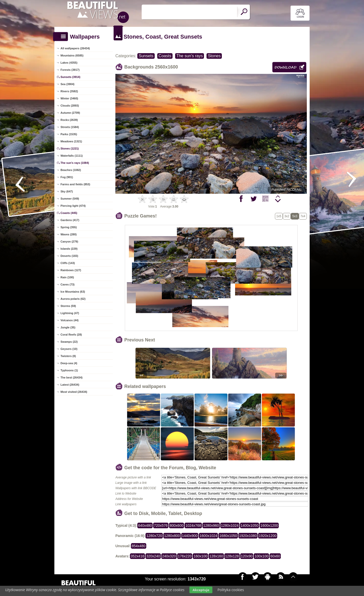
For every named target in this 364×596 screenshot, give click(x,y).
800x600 (177, 525)
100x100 (261, 556)
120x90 (247, 556)
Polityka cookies (231, 590)
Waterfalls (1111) (72, 156)
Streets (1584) (70, 127)
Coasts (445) (69, 213)
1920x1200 (268, 536)
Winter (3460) (69, 98)
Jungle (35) (68, 327)
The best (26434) (71, 377)
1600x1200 (269, 525)
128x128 (232, 556)
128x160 (216, 556)
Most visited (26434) (74, 392)
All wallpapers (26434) (75, 48)
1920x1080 (248, 536)
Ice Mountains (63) (73, 292)
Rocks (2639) (69, 120)
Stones (214, 56)
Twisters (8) (68, 356)
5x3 (295, 216)
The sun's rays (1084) (75, 163)
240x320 (169, 556)
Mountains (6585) (72, 55)
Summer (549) (70, 199)
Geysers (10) (69, 349)
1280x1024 (230, 525)
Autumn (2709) (70, 113)
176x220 (185, 556)
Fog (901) (67, 177)
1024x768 (193, 525)
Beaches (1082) (71, 170)
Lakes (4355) (69, 63)
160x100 (200, 556)
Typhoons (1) (69, 370)
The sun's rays (190, 56)
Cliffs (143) (68, 263)
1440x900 (190, 536)
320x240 (153, 556)
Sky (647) (67, 191)
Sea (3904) (67, 84)
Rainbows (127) (71, 270)
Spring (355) (69, 227)
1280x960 (211, 525)
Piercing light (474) (73, 206)
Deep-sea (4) (69, 363)
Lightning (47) (70, 313)
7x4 (303, 216)
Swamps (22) (69, 342)
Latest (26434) (70, 385)
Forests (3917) (70, 70)
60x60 (275, 556)
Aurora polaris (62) (73, 299)
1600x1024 (208, 536)
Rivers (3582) (69, 91)
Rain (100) (67, 277)
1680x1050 (228, 536)
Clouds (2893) (70, 106)
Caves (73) (68, 284)
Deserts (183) (69, 256)
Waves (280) (69, 234)
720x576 (161, 525)
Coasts (165, 56)
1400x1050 (250, 525)
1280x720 (154, 536)
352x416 (138, 556)
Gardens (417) (70, 220)
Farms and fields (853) (75, 184)
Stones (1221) (70, 148)
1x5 (279, 216)
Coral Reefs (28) (71, 335)
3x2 (287, 216)
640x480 (145, 525)
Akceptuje (201, 590)
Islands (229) (69, 249)
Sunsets (146, 56)
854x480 (139, 546)
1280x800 (172, 536)
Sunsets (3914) (70, 77)
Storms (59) (68, 306)
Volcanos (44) (70, 320)
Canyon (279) (69, 242)
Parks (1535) (69, 134)
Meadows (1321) (71, 141)
